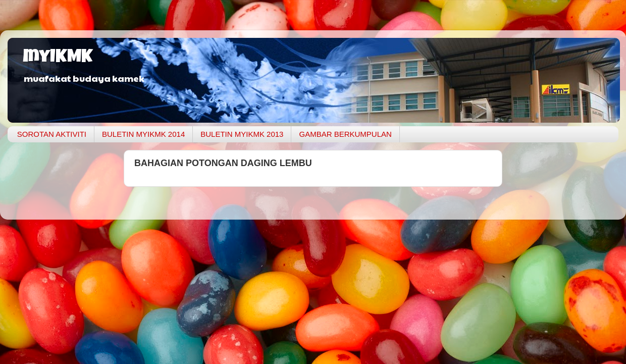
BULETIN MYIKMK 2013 (242, 134)
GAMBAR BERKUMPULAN (345, 134)
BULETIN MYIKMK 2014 (143, 134)
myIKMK (58, 58)
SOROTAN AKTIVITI (52, 134)
